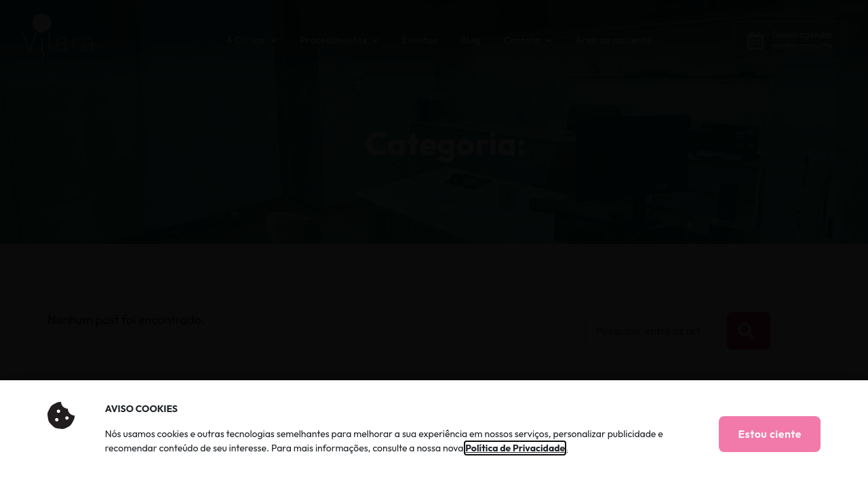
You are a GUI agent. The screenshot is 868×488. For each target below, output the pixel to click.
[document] (434, 244)
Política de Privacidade (515, 448)
